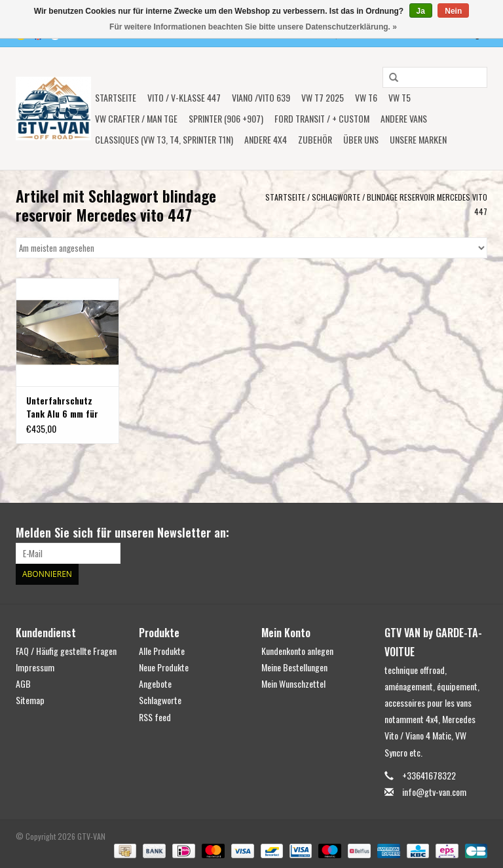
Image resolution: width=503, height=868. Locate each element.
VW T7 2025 (323, 97)
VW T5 (400, 97)
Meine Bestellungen (294, 667)
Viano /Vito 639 (261, 97)
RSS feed (155, 717)
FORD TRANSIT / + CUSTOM (322, 118)
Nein (453, 11)
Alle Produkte (162, 651)
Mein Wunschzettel (293, 683)
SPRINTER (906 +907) (226, 118)
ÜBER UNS (361, 139)
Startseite (116, 97)
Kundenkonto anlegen (297, 651)
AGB (23, 683)
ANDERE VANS (404, 118)
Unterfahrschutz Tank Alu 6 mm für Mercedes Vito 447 (64, 407)
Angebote (155, 683)
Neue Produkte (164, 667)
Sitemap (30, 700)
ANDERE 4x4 (266, 139)
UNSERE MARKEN (418, 139)
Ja (421, 11)
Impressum (35, 667)
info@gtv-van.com (434, 792)
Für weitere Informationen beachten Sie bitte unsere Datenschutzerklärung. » (253, 27)
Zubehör (315, 139)
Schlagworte (336, 197)
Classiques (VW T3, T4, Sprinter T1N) (164, 139)
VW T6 (366, 97)
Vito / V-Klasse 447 (184, 97)
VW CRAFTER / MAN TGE (136, 118)
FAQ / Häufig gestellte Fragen (66, 651)
